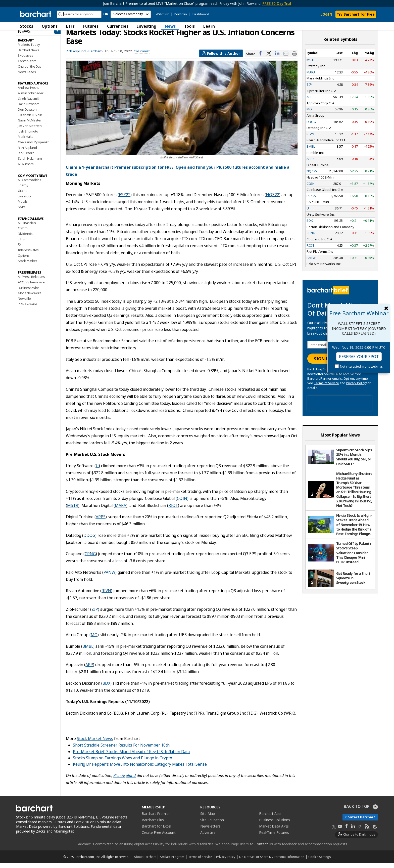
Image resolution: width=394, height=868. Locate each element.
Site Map (208, 819)
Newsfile (24, 303)
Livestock (25, 201)
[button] (373, 26)
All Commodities (30, 185)
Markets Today (29, 50)
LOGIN (326, 14)
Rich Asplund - (77, 56)
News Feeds (27, 77)
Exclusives (26, 61)
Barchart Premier (156, 819)
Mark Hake (26, 142)
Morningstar (63, 836)
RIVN (106, 596)
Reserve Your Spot (359, 357)
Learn (209, 26)
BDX (106, 688)
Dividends (25, 239)
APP (89, 670)
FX (20, 250)
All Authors (26, 169)
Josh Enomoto (28, 136)
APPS (101, 522)
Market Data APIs (274, 831)
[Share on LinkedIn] (277, 59)
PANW (109, 577)
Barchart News (28, 55)
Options (50, 26)
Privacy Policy (356, 388)
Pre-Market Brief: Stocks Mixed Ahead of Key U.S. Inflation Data (131, 757)
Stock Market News (95, 744)
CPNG (90, 559)
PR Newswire (28, 309)
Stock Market (27, 266)
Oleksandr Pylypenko (34, 147)
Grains (23, 196)
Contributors (27, 66)
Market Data (27, 832)
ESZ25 (311, 201)
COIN (182, 503)
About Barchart (145, 862)
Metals (23, 207)
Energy (23, 190)
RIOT (173, 510)
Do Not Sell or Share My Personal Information (272, 862)
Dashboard (201, 14)
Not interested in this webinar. (361, 366)
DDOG (89, 540)
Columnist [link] (142, 56)
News (170, 26)
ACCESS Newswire (31, 287)
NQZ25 (312, 176)
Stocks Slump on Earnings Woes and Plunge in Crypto (122, 763)
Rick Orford (26, 158)
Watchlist (162, 14)
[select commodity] (131, 14)
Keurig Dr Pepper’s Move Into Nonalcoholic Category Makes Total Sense (140, 769)
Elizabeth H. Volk (30, 120)
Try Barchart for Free (356, 14)
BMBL (88, 651)
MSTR (73, 510)
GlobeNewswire (30, 298)
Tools (189, 26)
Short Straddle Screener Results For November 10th (121, 750)
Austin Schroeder (31, 98)
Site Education (212, 825)
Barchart (95, 56)
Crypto (23, 233)
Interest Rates (28, 255)
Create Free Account (159, 837)
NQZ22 (273, 200)
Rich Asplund (27, 153)
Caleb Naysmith (29, 104)
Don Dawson (27, 114)
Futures (91, 26)
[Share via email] (286, 59)
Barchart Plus (153, 825)
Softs (22, 212)
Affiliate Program (172, 862)
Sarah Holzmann (30, 164)
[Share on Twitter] (269, 59)
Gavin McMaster (30, 125)
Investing (147, 26)
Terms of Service (326, 388)
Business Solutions (275, 825)
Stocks (27, 26)
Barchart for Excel (156, 831)
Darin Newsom (29, 109)
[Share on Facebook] (260, 59)
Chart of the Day (30, 71)
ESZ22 (125, 200)
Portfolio (181, 14)
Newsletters (210, 831)
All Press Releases (31, 282)
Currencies (118, 26)
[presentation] (339, 408)
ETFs (70, 26)
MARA (120, 510)
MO (94, 640)
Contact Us (264, 849)
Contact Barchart (360, 822)
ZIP (95, 614)
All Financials (27, 228)
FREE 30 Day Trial (277, 3)
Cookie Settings (319, 862)
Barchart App (270, 819)
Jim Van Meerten (30, 131)
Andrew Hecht (28, 93)
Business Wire (28, 293)
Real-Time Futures (274, 837)
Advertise (208, 837)
